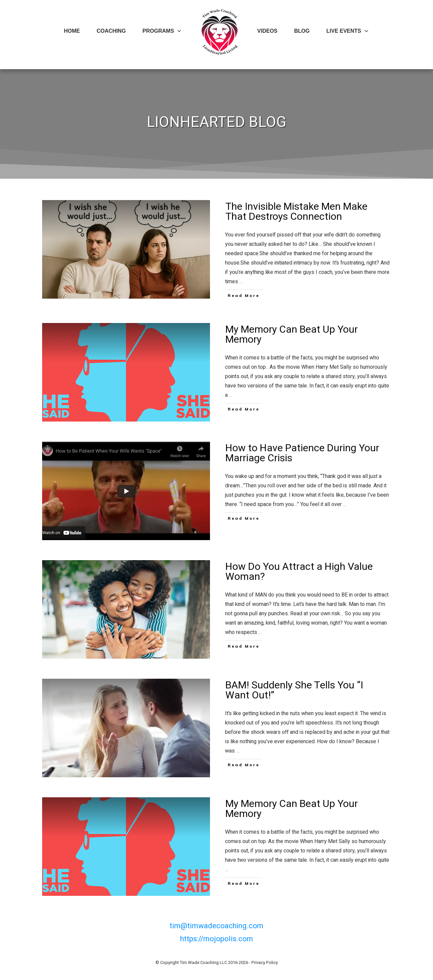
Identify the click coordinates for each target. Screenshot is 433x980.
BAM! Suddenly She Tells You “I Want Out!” (217, 728)
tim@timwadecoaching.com (216, 926)
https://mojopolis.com (217, 939)
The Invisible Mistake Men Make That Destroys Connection (217, 252)
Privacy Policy (265, 962)
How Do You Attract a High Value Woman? (217, 609)
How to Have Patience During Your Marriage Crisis (217, 491)
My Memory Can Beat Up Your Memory (217, 372)
